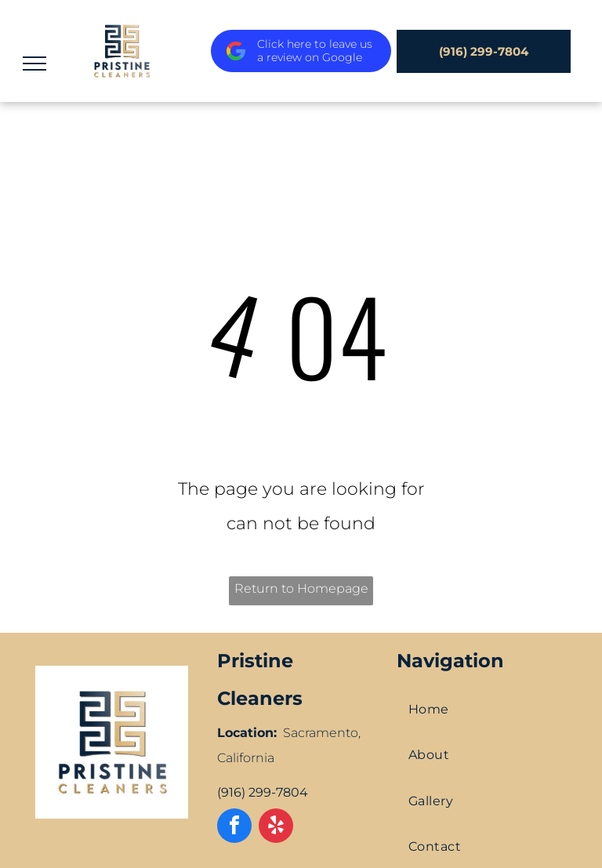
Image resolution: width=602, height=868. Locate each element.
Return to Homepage (301, 588)
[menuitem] (484, 710)
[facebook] (234, 828)
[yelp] (276, 828)
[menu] (34, 64)
